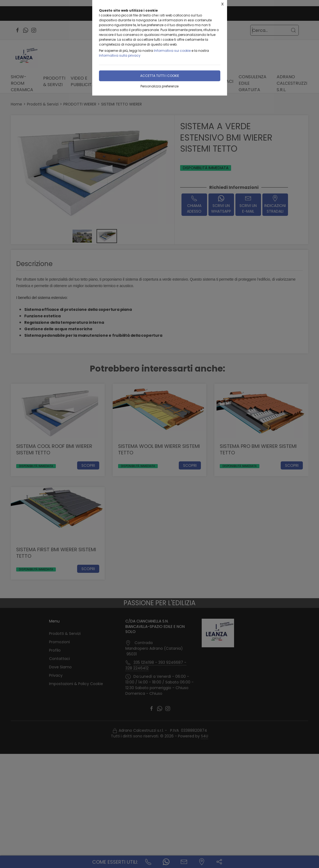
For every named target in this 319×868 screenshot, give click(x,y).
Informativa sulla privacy (120, 55)
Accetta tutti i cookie (160, 76)
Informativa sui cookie (172, 51)
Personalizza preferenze (159, 86)
